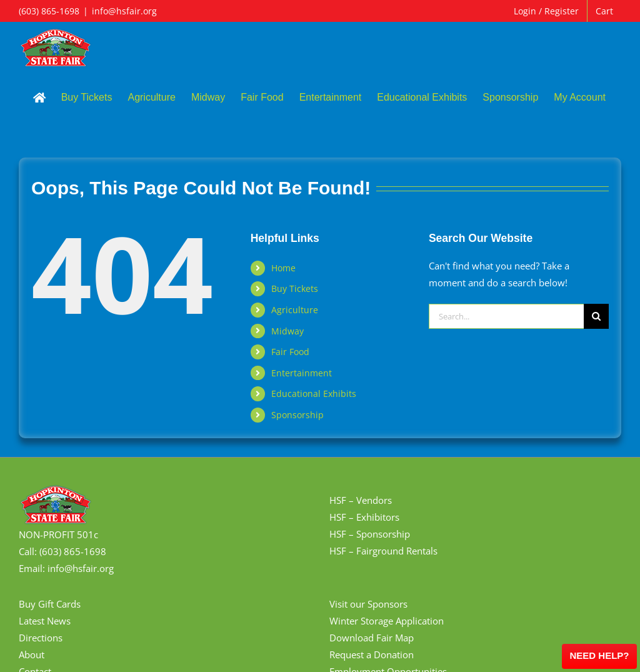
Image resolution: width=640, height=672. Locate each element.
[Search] (596, 316)
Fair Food (290, 352)
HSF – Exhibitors (364, 517)
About (32, 654)
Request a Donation (372, 654)
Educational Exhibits (314, 394)
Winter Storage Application (387, 621)
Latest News (45, 621)
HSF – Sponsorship (370, 534)
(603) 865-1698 (49, 11)
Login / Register (546, 11)
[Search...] (506, 316)
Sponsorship (297, 415)
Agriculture (295, 310)
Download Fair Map (372, 638)
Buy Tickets (295, 288)
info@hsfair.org (124, 11)
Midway (287, 331)
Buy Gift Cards (50, 604)
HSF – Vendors (361, 500)
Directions (41, 638)
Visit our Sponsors (368, 604)
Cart (604, 11)
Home (283, 268)
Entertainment (302, 373)
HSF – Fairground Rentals (383, 551)
